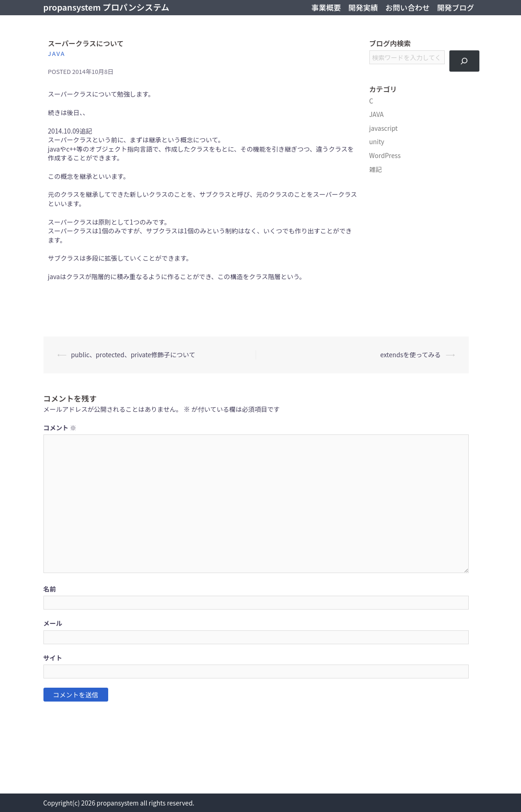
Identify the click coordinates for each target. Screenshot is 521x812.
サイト (53, 658)
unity (377, 141)
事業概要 (326, 8)
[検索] (464, 61)
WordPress (385, 155)
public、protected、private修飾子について (133, 354)
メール (53, 623)
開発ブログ (455, 8)
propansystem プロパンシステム (107, 7)
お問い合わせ (407, 8)
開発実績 (363, 8)
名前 (50, 589)
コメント (60, 428)
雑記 (376, 169)
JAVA (57, 53)
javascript (384, 128)
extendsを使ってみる (410, 354)
